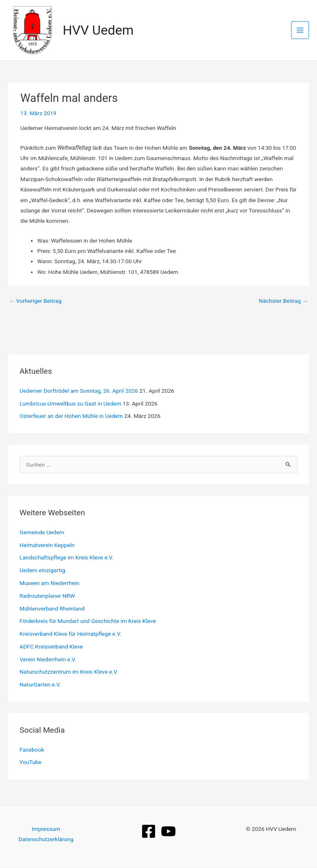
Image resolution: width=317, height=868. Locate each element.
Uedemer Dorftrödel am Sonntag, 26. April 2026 (79, 392)
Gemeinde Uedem (42, 533)
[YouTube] (168, 832)
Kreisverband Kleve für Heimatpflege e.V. (70, 634)
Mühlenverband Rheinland (52, 609)
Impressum (46, 829)
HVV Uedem (99, 31)
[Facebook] (149, 832)
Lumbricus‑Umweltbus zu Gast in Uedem (70, 404)
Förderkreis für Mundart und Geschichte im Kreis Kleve (88, 622)
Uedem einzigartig (42, 571)
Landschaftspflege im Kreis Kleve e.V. (66, 558)
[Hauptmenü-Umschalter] (301, 30)
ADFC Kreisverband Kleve (51, 647)
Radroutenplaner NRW (47, 596)
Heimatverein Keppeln (47, 545)
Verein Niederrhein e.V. (48, 660)
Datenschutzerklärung (46, 840)
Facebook (32, 750)
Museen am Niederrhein (49, 584)
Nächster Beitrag (283, 302)
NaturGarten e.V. (40, 685)
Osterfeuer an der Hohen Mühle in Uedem (71, 417)
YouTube (30, 763)
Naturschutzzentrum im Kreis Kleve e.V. (69, 672)
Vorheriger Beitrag (35, 302)
